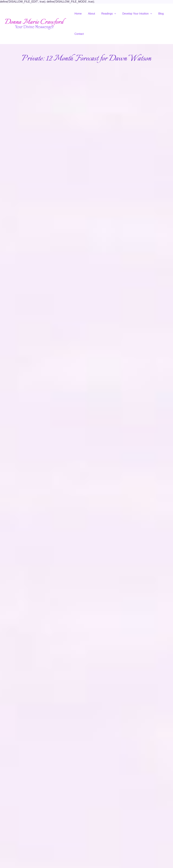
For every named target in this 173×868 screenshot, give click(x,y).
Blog (157, 14)
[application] (112, 14)
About (90, 14)
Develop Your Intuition (134, 14)
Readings (107, 14)
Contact (79, 34)
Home (78, 14)
